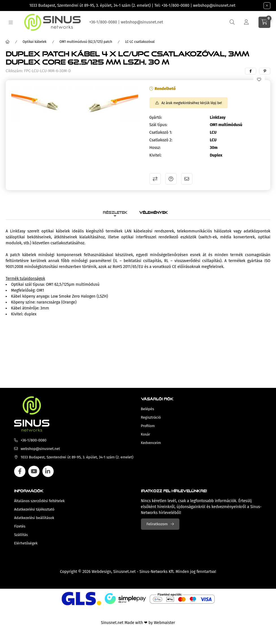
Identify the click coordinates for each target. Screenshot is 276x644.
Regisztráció (151, 417)
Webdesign (101, 572)
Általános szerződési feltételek (39, 501)
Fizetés (20, 526)
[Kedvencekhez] (259, 80)
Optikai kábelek (35, 42)
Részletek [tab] (115, 212)
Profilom (148, 426)
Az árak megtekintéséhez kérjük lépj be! (192, 103)
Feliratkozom (157, 524)
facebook (20, 471)
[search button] (232, 22)
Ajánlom (187, 179)
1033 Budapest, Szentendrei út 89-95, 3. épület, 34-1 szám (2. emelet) (90, 6)
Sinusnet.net (125, 572)
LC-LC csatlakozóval (140, 42)
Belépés (148, 409)
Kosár (146, 434)
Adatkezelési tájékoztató (34, 509)
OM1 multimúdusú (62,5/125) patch (86, 42)
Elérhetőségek (26, 543)
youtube (34, 471)
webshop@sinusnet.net (214, 6)
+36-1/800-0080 (175, 6)
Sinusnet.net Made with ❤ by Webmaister (138, 623)
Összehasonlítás (155, 179)
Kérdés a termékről (171, 179)
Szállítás (21, 535)
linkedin (48, 471)
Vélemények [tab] (154, 212)
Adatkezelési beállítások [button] (34, 518)
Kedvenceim (151, 443)
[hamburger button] (11, 22)
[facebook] (251, 71)
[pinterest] (265, 71)
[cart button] (264, 22)
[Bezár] (267, 6)
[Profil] (246, 22)
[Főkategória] (8, 42)
